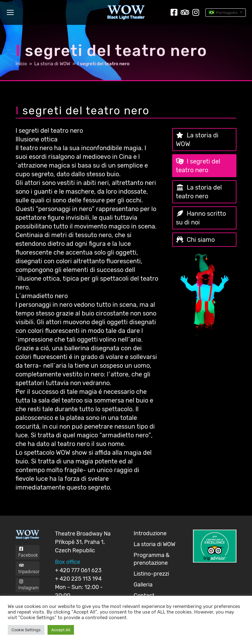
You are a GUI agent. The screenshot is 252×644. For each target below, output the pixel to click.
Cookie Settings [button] (26, 630)
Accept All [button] (61, 630)
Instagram (29, 595)
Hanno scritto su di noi (201, 218)
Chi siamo (201, 240)
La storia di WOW (197, 140)
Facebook (29, 554)
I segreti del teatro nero (198, 166)
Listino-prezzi (151, 574)
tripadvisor (29, 575)
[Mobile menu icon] (10, 12)
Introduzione (150, 533)
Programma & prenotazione (151, 559)
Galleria (143, 585)
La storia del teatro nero (199, 192)
